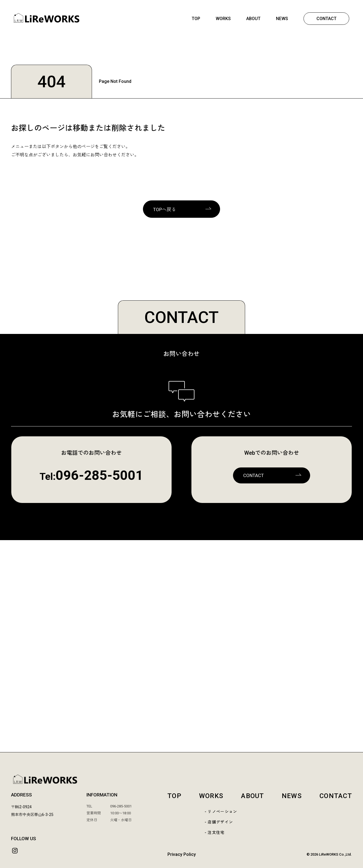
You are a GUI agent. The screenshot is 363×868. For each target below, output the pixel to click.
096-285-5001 (99, 475)
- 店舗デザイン (219, 822)
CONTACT (327, 19)
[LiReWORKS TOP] (182, 779)
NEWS (282, 19)
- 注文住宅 (215, 832)
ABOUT (253, 19)
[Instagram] (15, 851)
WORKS (223, 19)
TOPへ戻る (165, 209)
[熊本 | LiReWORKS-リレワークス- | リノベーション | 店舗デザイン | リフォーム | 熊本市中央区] (47, 21)
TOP (196, 19)
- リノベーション (221, 812)
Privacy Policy (182, 854)
